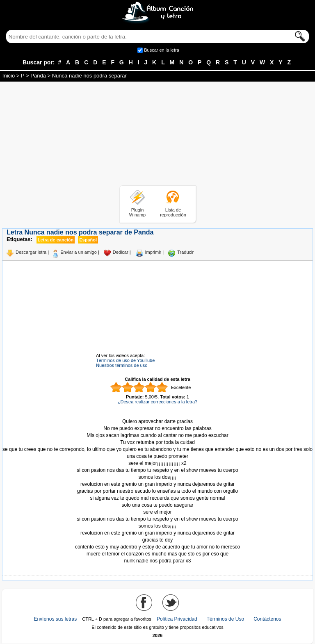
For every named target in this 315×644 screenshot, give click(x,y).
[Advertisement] (157, 135)
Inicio (9, 76)
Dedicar (121, 252)
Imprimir (153, 252)
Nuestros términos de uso (122, 365)
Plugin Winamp (137, 212)
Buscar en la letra (162, 50)
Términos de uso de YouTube (125, 360)
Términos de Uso (225, 619)
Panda (38, 76)
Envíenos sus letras (55, 619)
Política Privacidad (177, 619)
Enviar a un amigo (79, 252)
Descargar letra (31, 252)
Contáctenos (267, 619)
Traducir (185, 252)
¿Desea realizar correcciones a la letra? (157, 402)
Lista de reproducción (173, 212)
